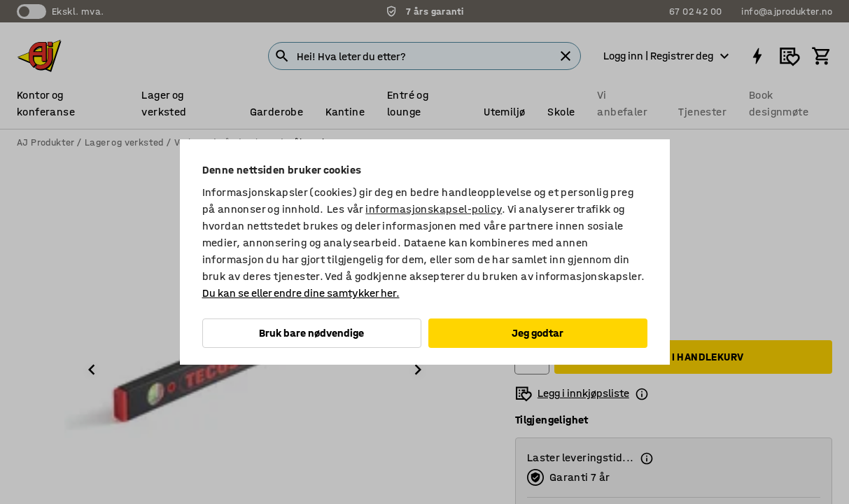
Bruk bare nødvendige (311, 333)
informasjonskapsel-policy (434, 209)
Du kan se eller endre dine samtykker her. (301, 293)
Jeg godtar (538, 333)
